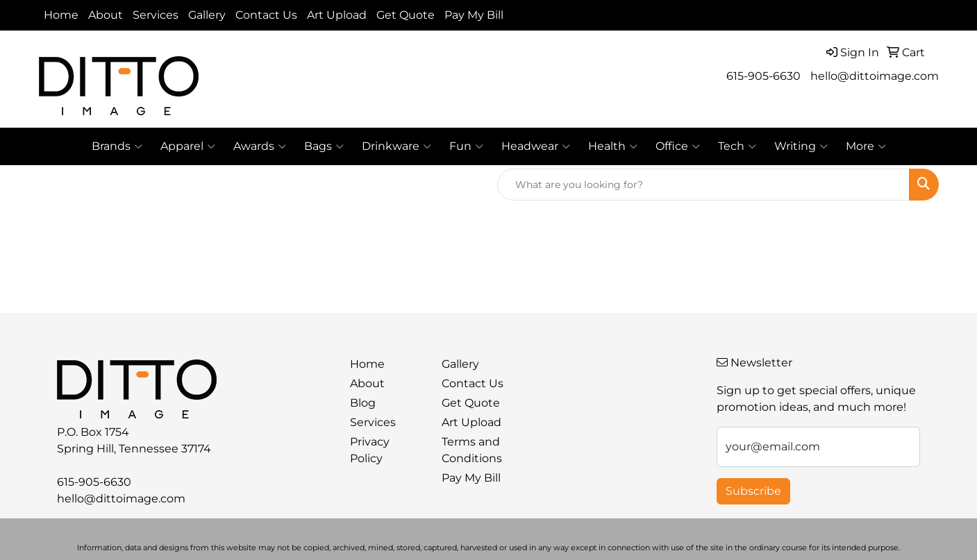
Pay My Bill (474, 15)
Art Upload (337, 15)
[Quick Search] (703, 185)
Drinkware (396, 146)
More (866, 146)
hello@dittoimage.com (875, 76)
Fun (466, 146)
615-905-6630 (763, 76)
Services (156, 15)
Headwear (536, 146)
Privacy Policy (370, 450)
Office (678, 146)
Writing (801, 146)
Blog (363, 403)
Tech (737, 146)
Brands (117, 146)
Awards (260, 146)
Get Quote (406, 15)
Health (613, 146)
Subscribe (753, 491)
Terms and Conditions (472, 450)
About (106, 15)
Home (61, 15)
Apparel (188, 146)
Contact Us (266, 15)
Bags (324, 146)
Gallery (207, 15)
